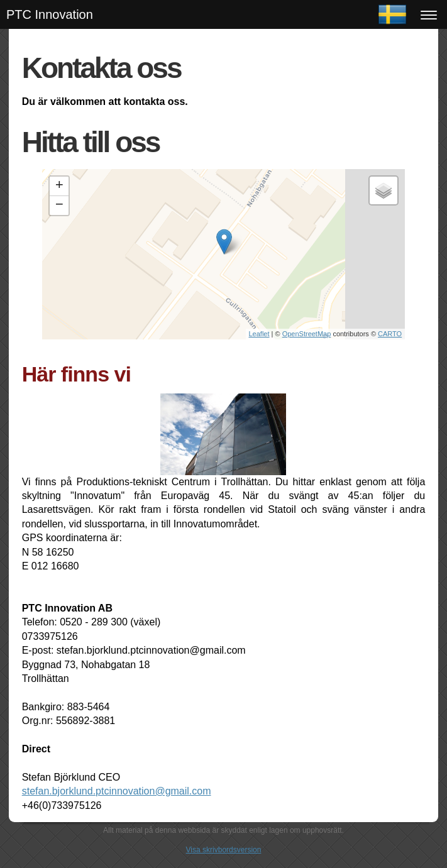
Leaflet (259, 334)
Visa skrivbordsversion (224, 850)
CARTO (390, 334)
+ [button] (59, 186)
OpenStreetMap (307, 334)
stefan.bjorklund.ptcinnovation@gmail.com (117, 791)
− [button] (59, 206)
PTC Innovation (50, 14)
